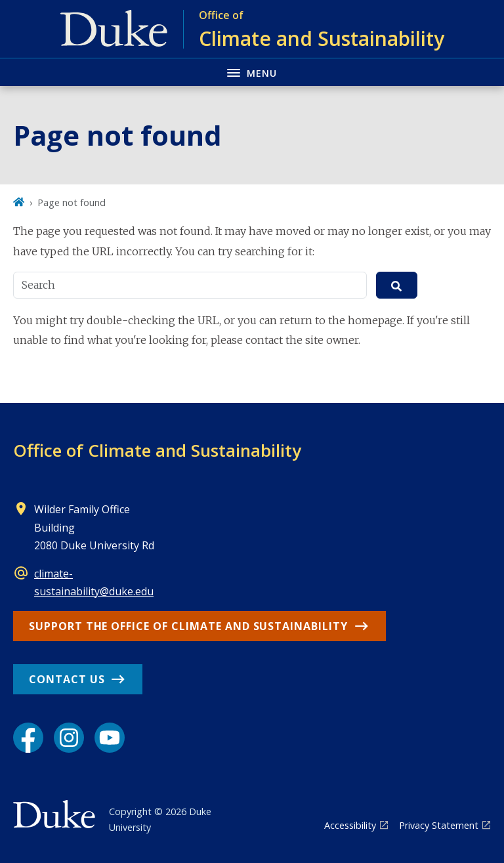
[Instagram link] (69, 738)
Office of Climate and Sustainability (157, 450)
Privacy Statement (439, 825)
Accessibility (350, 825)
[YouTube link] (110, 738)
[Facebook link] (28, 738)
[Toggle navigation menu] (252, 72)
